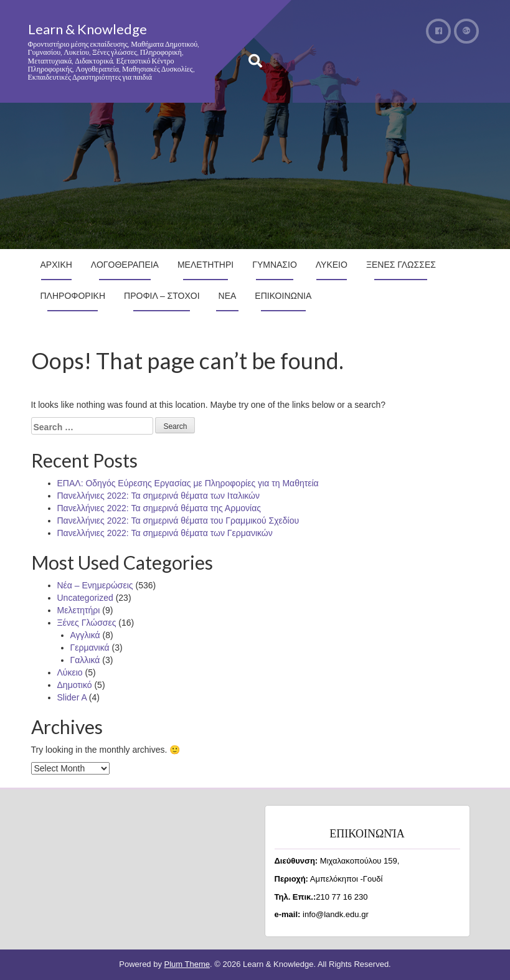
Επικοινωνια (283, 296)
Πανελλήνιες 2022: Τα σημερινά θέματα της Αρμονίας (159, 508)
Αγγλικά (85, 635)
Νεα (228, 296)
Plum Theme (187, 964)
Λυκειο (332, 265)
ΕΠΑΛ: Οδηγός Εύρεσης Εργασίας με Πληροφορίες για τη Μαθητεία (188, 483)
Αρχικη (56, 265)
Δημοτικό (75, 685)
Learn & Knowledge (87, 29)
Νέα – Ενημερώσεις (95, 585)
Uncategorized (85, 598)
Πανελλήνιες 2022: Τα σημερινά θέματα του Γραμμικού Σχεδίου (178, 521)
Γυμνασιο (275, 265)
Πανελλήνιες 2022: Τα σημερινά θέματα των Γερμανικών (165, 533)
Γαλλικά (85, 660)
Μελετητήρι (79, 610)
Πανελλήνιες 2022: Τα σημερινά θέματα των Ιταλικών (159, 496)
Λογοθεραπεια (125, 265)
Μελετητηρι (205, 265)
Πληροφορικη (73, 296)
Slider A (72, 697)
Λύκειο (70, 672)
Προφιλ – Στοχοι (162, 296)
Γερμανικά (90, 648)
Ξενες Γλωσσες (401, 265)
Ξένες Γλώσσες (87, 623)
